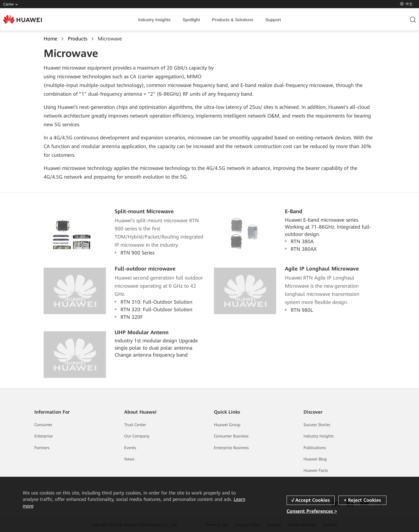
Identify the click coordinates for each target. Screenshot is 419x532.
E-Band (294, 211)
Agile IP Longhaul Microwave (322, 269)
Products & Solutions (232, 20)
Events (130, 448)
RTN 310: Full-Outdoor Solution (156, 302)
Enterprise (44, 436)
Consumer (43, 425)
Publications (315, 448)
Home (50, 39)
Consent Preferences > (312, 511)
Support (273, 20)
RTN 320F (132, 317)
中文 (406, 4)
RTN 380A (302, 241)
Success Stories (317, 425)
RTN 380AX (304, 249)
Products (78, 39)
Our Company (137, 436)
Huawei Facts (316, 470)
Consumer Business (231, 436)
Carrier (12, 5)
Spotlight (191, 20)
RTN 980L (302, 310)
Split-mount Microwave (144, 211)
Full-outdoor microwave (145, 269)
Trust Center (135, 425)
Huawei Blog (315, 459)
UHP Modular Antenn (142, 332)
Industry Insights (154, 20)
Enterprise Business (231, 448)
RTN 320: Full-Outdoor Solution (156, 309)
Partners (42, 448)
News (129, 459)
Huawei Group (227, 425)
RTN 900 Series (137, 253)
